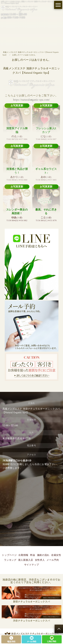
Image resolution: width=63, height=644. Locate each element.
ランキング (10, 560)
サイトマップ (32, 565)
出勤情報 (23, 555)
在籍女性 (56, 555)
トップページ (9, 555)
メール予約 (53, 560)
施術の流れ (43, 555)
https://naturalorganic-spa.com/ (32, 100)
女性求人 (40, 560)
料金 (33, 555)
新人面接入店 (26, 560)
